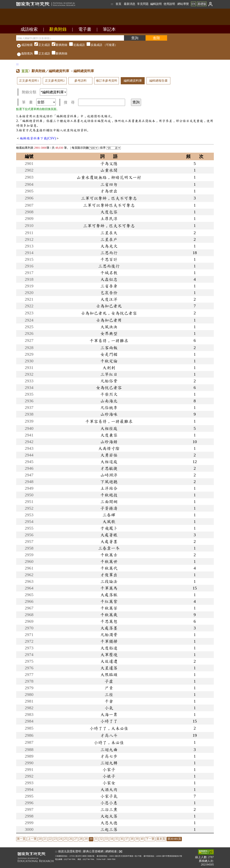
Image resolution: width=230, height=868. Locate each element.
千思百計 (109, 259)
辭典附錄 (58, 29)
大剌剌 (109, 368)
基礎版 (202, 4)
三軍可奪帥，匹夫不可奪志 (109, 226)
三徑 (109, 694)
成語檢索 (29, 29)
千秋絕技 (109, 495)
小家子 (109, 769)
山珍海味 (109, 414)
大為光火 (109, 246)
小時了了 (109, 721)
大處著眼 (109, 535)
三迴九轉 (109, 763)
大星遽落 (109, 668)
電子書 (85, 29)
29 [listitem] (86, 839)
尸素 (109, 688)
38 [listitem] (132, 839)
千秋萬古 (109, 555)
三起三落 (109, 829)
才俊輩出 (109, 575)
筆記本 (109, 29)
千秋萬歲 (109, 615)
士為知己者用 (109, 320)
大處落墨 (109, 628)
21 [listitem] (45, 839)
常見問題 (143, 4)
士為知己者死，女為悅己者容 (109, 313)
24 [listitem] (60, 839)
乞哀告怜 (109, 293)
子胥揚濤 (109, 508)
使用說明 (169, 4)
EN (193, 4)
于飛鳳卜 (109, 528)
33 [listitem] (106, 839)
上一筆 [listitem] (32, 839)
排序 (110, 148)
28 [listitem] (81, 839)
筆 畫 (39, 102)
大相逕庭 (109, 462)
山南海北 (109, 401)
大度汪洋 (109, 299)
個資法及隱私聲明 (70, 851)
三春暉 (109, 515)
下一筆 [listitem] (150, 839)
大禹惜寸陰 (109, 448)
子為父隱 (109, 163)
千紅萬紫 (109, 601)
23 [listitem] (55, 839)
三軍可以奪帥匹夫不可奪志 (109, 205)
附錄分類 (44, 92)
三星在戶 (109, 239)
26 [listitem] (71, 839)
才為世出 (109, 191)
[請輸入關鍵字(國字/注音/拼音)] (70, 38)
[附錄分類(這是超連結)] (53, 92)
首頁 (118, 4)
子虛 (109, 681)
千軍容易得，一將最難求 (109, 421)
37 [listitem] (127, 839)
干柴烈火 (109, 394)
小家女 (109, 783)
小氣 (109, 708)
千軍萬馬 (109, 588)
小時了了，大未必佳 (109, 728)
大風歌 (109, 521)
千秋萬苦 (109, 608)
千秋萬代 (109, 568)
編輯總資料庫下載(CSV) (38, 138)
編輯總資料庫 (133, 81)
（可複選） (75, 45)
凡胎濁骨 (109, 635)
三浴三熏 (109, 809)
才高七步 (109, 756)
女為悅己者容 (109, 388)
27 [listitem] (76, 839)
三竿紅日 (109, 374)
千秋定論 (109, 361)
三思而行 (109, 253)
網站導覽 (183, 4)
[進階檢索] (156, 38)
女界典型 (109, 333)
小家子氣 (109, 796)
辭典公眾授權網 (93, 851)
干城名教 (109, 273)
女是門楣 (109, 354)
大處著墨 (109, 541)
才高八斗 (109, 735)
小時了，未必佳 (109, 742)
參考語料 (80, 81)
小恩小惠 (109, 803)
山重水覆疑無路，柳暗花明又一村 (109, 177)
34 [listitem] (111, 839)
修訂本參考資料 (107, 81)
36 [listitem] (122, 839)
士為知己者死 (109, 306)
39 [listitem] (137, 839)
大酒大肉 (109, 789)
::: (112, 4)
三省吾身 (109, 286)
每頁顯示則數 (85, 148)
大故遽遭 (109, 661)
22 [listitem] (50, 839)
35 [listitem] (117, 839)
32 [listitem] (101, 839)
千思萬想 (109, 621)
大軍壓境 (109, 655)
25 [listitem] (66, 839)
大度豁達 (109, 648)
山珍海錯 (109, 442)
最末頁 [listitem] (161, 839)
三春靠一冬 (109, 548)
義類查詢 (25, 53)
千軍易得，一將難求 (109, 341)
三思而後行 (109, 266)
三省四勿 (109, 184)
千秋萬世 (109, 561)
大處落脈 (109, 595)
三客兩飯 (109, 348)
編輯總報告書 (158, 81)
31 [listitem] (96, 839)
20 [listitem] (40, 839)
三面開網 (109, 502)
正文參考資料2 (55, 81)
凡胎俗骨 (109, 381)
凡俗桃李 (109, 407)
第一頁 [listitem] (21, 839)
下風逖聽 (109, 482)
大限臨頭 (109, 675)
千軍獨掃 (109, 641)
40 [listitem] (142, 839)
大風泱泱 (109, 327)
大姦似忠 (109, 279)
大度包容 (109, 212)
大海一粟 (109, 714)
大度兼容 (109, 435)
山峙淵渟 (109, 475)
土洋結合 (109, 488)
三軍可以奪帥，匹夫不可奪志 (109, 198)
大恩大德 (109, 823)
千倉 (109, 701)
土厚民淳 (109, 218)
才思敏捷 (109, 468)
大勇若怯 (109, 455)
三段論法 (109, 581)
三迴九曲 (109, 749)
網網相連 (111, 851)
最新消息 (130, 4)
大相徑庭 (109, 428)
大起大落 (109, 816)
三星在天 (109, 233)
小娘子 (109, 776)
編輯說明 (156, 4)
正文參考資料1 (29, 81)
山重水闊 (109, 170)
